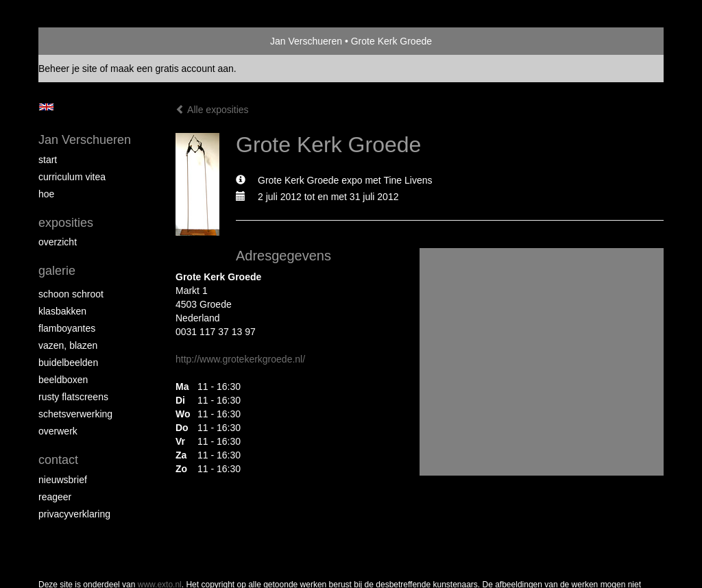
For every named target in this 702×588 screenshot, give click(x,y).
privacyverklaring (74, 514)
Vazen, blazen (68, 345)
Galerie (57, 271)
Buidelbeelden (68, 363)
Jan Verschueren (306, 41)
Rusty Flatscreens (73, 397)
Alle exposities (212, 110)
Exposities (66, 223)
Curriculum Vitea (72, 177)
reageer (55, 497)
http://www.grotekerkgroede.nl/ (240, 359)
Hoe (46, 194)
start (48, 160)
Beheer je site (68, 69)
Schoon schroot (71, 294)
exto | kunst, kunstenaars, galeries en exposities (77, 41)
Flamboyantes (67, 328)
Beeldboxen (63, 380)
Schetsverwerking (75, 414)
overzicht (58, 242)
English (46, 107)
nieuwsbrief (63, 480)
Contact (58, 460)
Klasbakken (62, 311)
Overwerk (58, 431)
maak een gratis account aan (172, 69)
